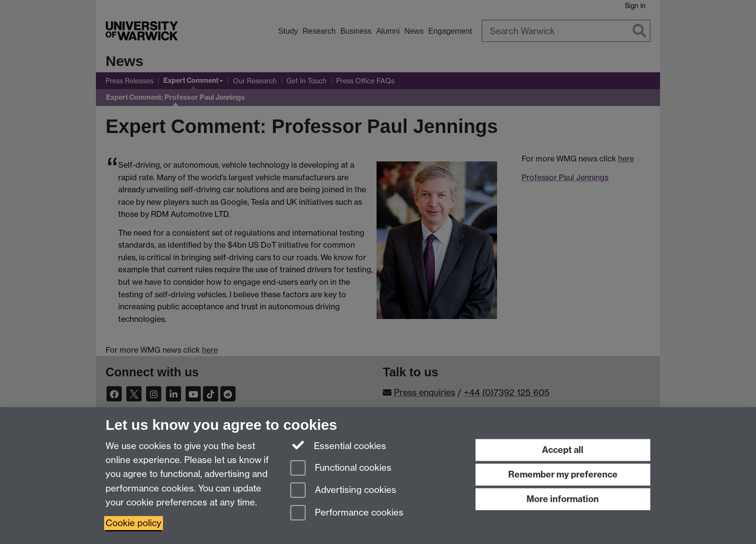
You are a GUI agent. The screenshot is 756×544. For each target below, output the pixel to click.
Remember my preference (563, 474)
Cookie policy (134, 523)
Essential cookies (338, 445)
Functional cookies (341, 469)
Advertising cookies (343, 491)
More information (563, 499)
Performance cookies (347, 513)
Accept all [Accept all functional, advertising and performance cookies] (563, 450)
